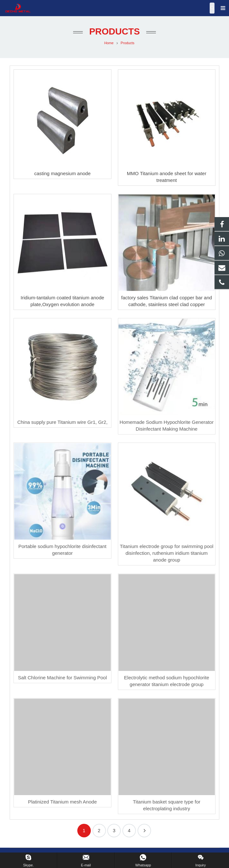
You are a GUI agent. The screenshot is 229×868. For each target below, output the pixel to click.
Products (115, 31)
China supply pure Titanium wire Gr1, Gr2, (62, 422)
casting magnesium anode (62, 173)
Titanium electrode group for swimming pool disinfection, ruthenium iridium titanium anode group (167, 553)
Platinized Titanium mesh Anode (62, 802)
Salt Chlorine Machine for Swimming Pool (62, 678)
